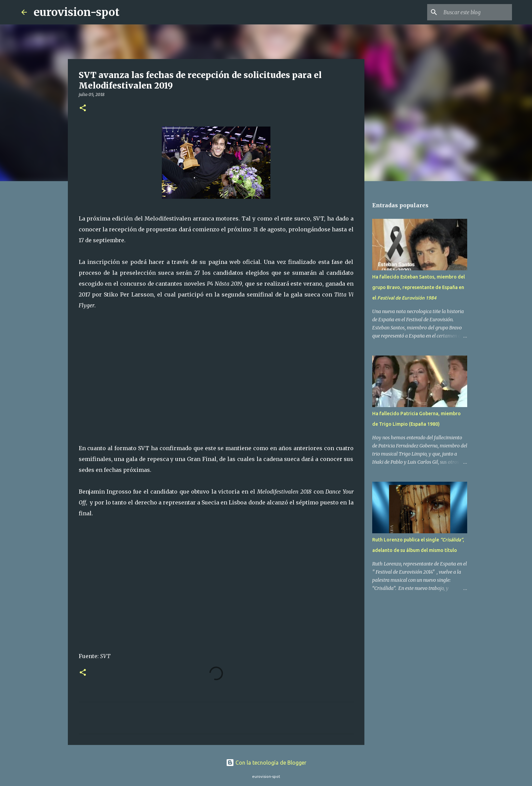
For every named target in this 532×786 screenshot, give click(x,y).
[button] (83, 108)
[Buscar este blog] (476, 12)
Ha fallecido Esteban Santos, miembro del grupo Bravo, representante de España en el (419, 287)
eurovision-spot (77, 12)
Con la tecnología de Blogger (266, 763)
